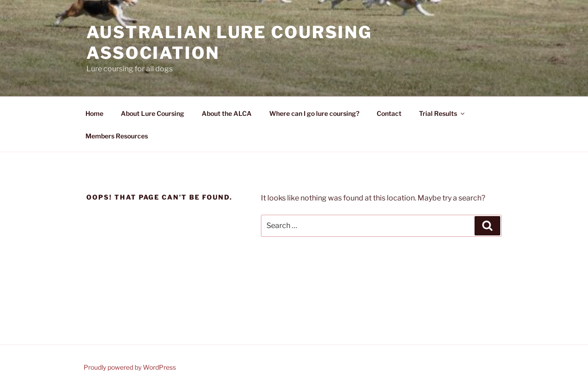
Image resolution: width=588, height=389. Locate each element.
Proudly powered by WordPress (130, 367)
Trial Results (442, 113)
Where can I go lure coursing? (314, 113)
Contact (389, 113)
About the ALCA (227, 113)
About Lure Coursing (153, 113)
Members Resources (117, 136)
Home (94, 113)
